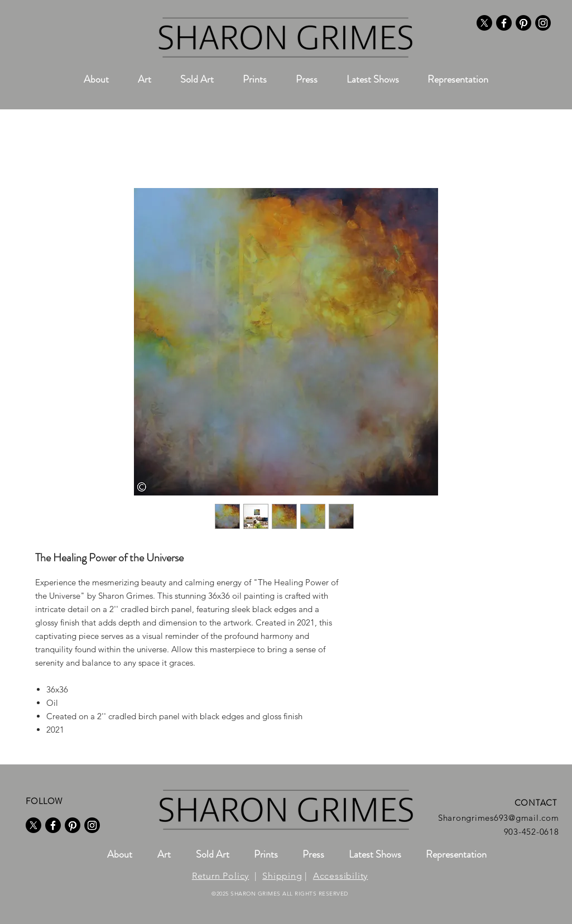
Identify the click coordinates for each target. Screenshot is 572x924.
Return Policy (220, 876)
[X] (484, 23)
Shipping (282, 876)
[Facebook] (504, 23)
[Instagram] (543, 23)
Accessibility (340, 876)
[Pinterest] (523, 23)
